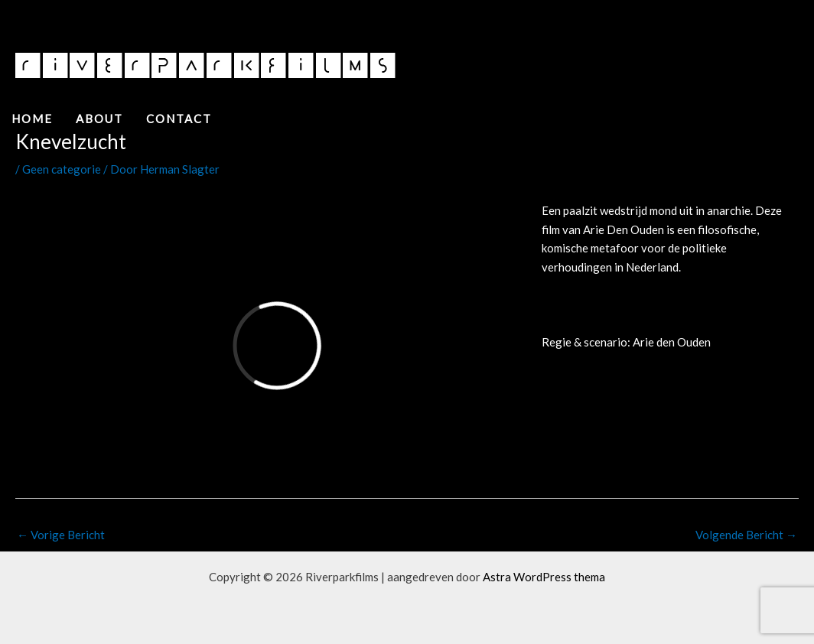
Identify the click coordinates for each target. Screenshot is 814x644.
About (99, 119)
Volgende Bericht (746, 535)
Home (32, 119)
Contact (179, 119)
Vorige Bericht (61, 535)
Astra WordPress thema (544, 577)
